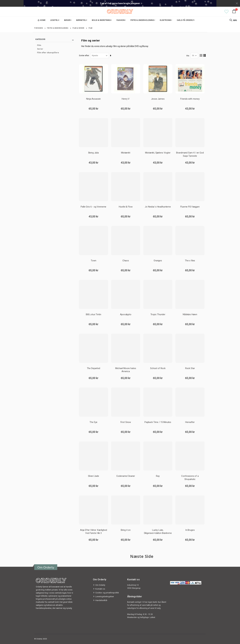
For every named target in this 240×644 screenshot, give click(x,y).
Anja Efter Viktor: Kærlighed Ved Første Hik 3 (94, 531)
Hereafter (190, 422)
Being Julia (94, 153)
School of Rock (158, 368)
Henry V (126, 99)
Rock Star (190, 368)
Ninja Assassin (94, 99)
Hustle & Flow (126, 207)
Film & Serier (78, 28)
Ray (158, 476)
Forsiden (38, 28)
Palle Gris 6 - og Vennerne (94, 207)
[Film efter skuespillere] (55, 53)
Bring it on (126, 530)
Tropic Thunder (158, 314)
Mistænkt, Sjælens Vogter (158, 153)
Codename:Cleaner (126, 476)
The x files (190, 260)
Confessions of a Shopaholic (190, 477)
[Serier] (55, 49)
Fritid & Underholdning (58, 28)
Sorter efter (84, 55)
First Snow (126, 422)
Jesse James (158, 99)
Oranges (158, 260)
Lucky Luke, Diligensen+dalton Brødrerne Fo (158, 531)
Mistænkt (126, 153)
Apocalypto (126, 314)
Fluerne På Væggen (190, 207)
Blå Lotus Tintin (94, 314)
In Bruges (190, 530)
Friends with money (190, 99)
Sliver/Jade (94, 476)
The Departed (94, 368)
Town (94, 260)
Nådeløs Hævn (190, 314)
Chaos (126, 260)
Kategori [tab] (55, 40)
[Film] (55, 45)
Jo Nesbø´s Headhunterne (158, 207)
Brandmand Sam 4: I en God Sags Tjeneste (190, 154)
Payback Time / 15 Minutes (158, 422)
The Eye (94, 422)
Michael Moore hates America (126, 370)
